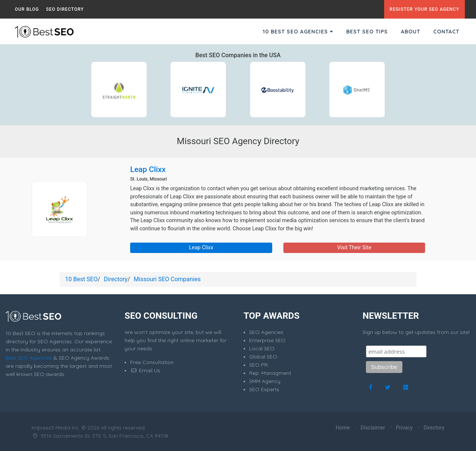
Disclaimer (373, 428)
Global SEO (263, 357)
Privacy (404, 428)
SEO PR (258, 365)
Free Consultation (152, 362)
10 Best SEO (81, 279)
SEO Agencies (266, 332)
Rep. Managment (270, 373)
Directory (116, 279)
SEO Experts (264, 389)
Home (343, 428)
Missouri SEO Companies (167, 279)
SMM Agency (265, 381)
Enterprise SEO (267, 340)
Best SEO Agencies (29, 358)
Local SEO (262, 348)
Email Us (145, 370)
